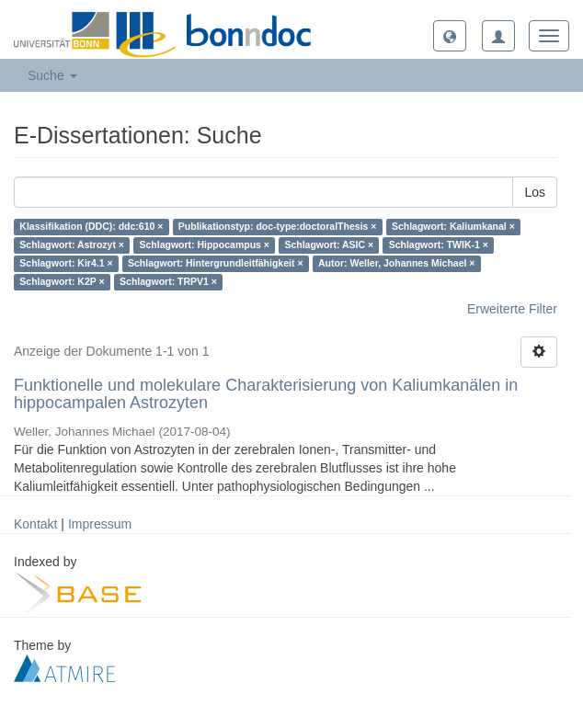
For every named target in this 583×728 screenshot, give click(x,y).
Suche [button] (52, 75)
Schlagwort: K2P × (62, 282)
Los (535, 192)
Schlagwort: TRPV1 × (168, 282)
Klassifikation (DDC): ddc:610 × (91, 227)
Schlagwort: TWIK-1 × (439, 245)
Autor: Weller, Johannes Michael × (396, 264)
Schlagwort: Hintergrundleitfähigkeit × (215, 264)
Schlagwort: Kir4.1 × (66, 264)
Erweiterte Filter (512, 309)
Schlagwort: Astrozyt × (72, 245)
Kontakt (35, 524)
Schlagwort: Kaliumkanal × (453, 227)
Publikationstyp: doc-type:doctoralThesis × (278, 227)
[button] (450, 36)
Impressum (100, 524)
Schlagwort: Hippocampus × (204, 245)
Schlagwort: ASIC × (329, 245)
